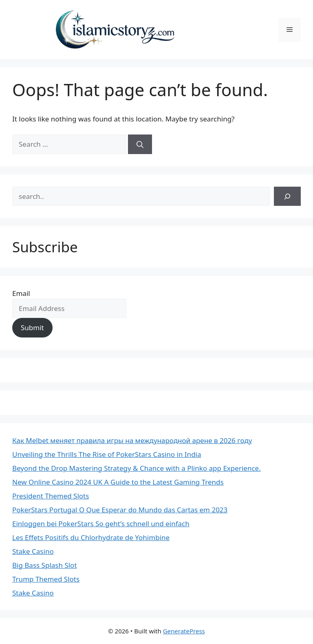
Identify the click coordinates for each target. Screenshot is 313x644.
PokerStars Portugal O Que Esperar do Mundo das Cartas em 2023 (120, 510)
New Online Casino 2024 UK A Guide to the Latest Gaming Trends (118, 482)
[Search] (140, 144)
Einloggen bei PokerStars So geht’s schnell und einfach (101, 524)
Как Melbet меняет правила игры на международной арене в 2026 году (132, 440)
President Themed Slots (51, 496)
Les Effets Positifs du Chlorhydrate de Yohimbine (91, 537)
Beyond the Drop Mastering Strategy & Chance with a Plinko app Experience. (137, 468)
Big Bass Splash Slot (45, 565)
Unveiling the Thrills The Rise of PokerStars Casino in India (107, 454)
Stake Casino (33, 551)
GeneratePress (184, 631)
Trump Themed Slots (46, 579)
